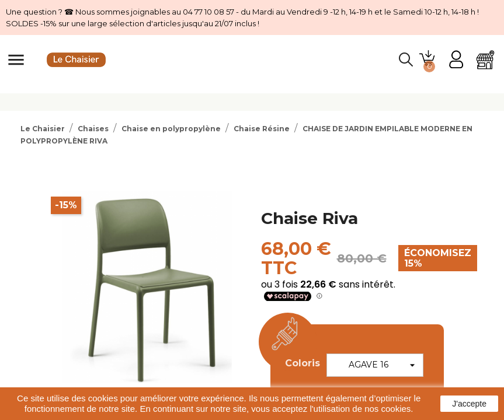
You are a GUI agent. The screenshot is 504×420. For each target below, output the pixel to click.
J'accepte (469, 404)
